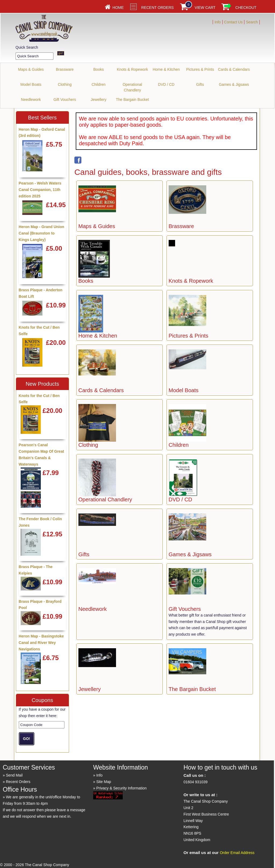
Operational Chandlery (132, 87)
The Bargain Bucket (133, 100)
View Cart (205, 8)
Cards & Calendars (234, 69)
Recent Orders (158, 8)
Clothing (65, 84)
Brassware (65, 69)
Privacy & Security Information (121, 788)
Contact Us (233, 22)
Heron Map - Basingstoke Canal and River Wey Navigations (41, 643)
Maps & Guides (31, 69)
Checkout (246, 8)
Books (99, 69)
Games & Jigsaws (234, 84)
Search (252, 22)
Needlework (31, 100)
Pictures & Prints (200, 69)
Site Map (104, 782)
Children (99, 84)
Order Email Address (237, 853)
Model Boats (31, 84)
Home (118, 8)
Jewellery (99, 100)
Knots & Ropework (132, 69)
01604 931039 (196, 782)
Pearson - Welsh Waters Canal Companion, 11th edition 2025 (40, 190)
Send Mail (14, 775)
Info (218, 22)
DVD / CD (166, 84)
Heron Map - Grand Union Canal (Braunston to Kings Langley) (42, 233)
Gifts (200, 84)
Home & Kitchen (166, 69)
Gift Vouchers (65, 100)
